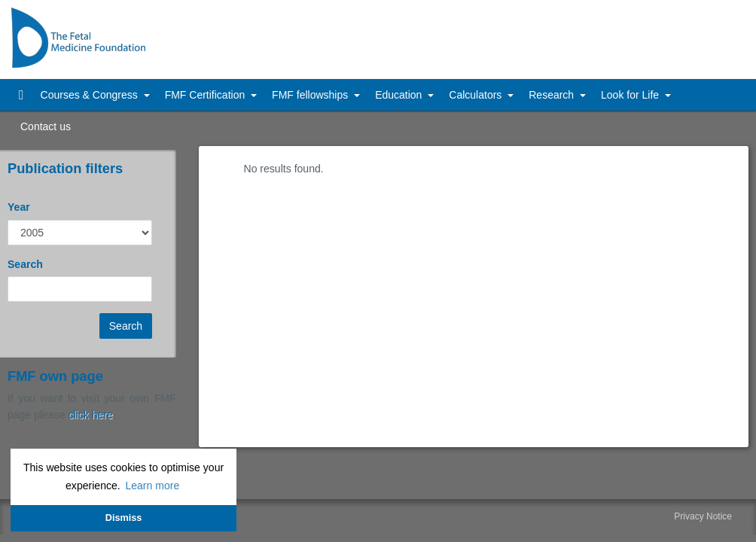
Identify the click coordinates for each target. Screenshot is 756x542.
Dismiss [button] (123, 518)
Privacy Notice (703, 516)
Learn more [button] (152, 486)
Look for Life (631, 95)
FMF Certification (206, 95)
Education (400, 95)
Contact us (46, 126)
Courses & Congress (91, 95)
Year (19, 207)
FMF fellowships (311, 95)
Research (553, 95)
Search (25, 264)
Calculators (477, 95)
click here (90, 415)
